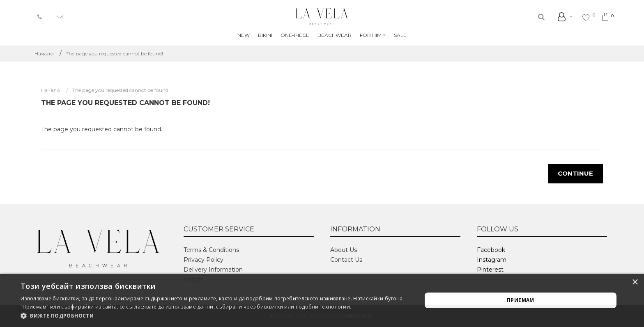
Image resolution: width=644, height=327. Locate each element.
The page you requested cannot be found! (114, 54)
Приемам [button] (521, 300)
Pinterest (490, 270)
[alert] (322, 300)
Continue (575, 173)
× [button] (635, 282)
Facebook (491, 250)
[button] (215, 316)
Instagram (492, 260)
